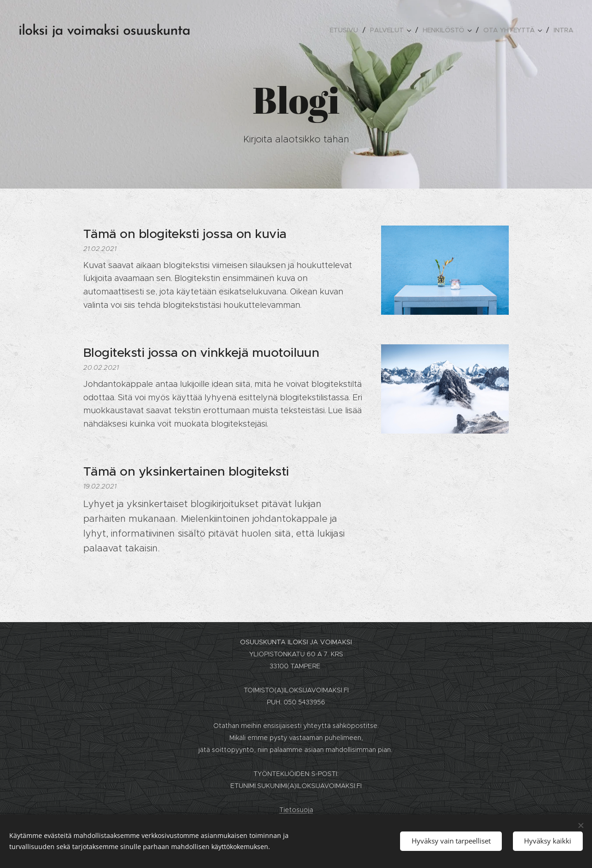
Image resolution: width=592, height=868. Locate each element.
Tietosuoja (296, 810)
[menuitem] (346, 30)
